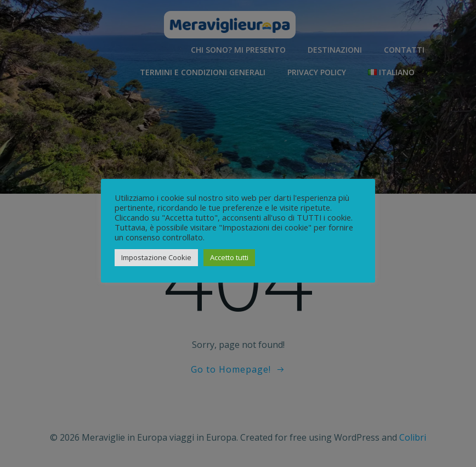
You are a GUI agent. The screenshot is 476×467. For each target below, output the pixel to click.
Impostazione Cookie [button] (156, 257)
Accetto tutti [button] (229, 257)
